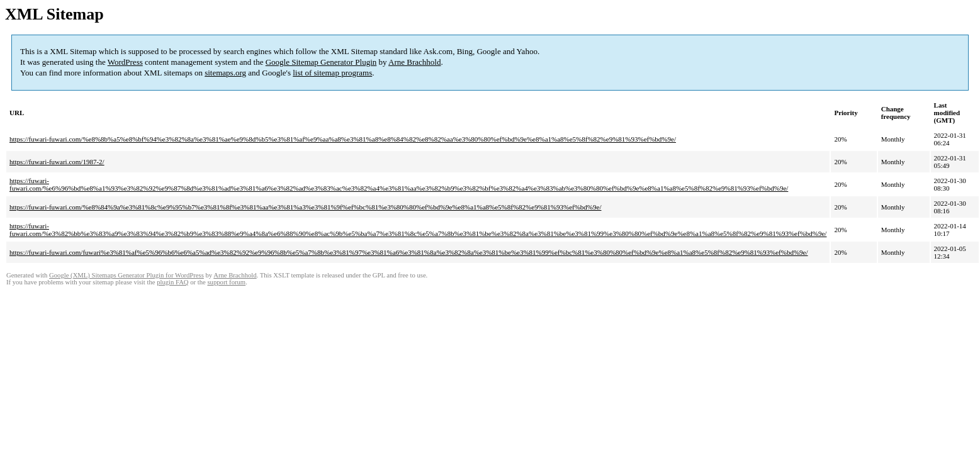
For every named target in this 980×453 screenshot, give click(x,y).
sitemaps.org (225, 73)
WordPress (125, 62)
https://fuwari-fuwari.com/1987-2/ (57, 162)
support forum (226, 282)
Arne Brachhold (414, 62)
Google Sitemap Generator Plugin (321, 62)
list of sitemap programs (332, 73)
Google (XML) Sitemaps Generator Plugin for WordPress (127, 275)
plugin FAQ (172, 282)
